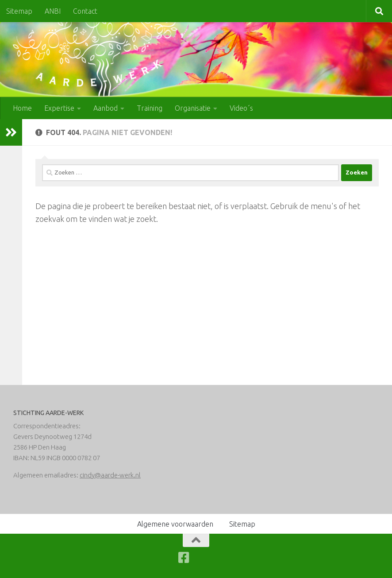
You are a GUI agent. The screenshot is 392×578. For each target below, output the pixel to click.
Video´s (241, 108)
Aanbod (106, 108)
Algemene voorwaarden (175, 524)
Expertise (59, 108)
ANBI (53, 11)
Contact (85, 11)
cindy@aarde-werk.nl (110, 475)
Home (22, 108)
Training (150, 108)
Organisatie (193, 108)
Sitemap (19, 11)
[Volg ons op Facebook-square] (184, 558)
